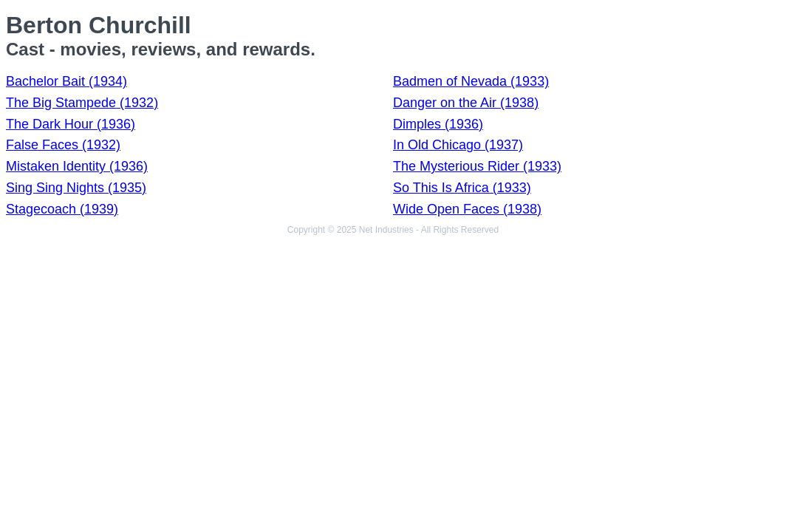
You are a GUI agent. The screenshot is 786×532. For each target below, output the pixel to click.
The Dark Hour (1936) (71, 124)
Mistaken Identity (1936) (77, 166)
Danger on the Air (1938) (466, 103)
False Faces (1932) (63, 145)
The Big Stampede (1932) (82, 103)
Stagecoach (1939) (62, 209)
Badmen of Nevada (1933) (471, 81)
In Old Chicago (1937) (458, 145)
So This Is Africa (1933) (462, 188)
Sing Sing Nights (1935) (76, 188)
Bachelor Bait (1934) (66, 81)
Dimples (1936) (438, 124)
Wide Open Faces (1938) (467, 209)
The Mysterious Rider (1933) (477, 166)
